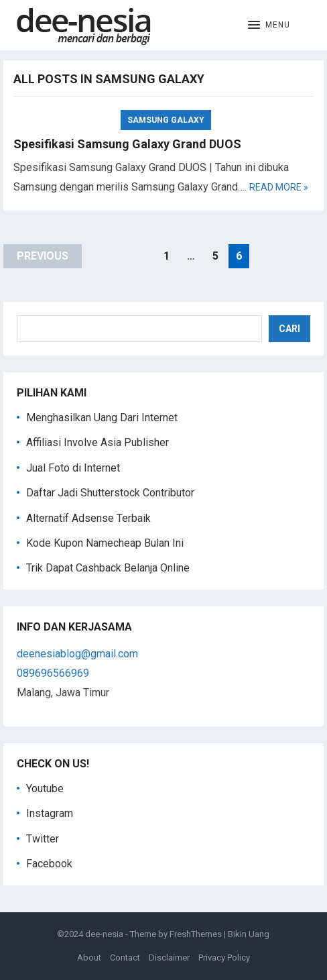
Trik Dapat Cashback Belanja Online (108, 568)
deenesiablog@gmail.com (77, 654)
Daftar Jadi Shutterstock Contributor (110, 493)
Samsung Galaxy (166, 120)
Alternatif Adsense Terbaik (88, 518)
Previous (43, 256)
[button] (269, 25)
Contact (125, 958)
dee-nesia (104, 934)
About (89, 958)
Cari (289, 329)
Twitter (43, 839)
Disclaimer (169, 958)
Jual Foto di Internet (73, 468)
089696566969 (53, 673)
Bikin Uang (249, 934)
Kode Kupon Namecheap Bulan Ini (105, 543)
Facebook (49, 864)
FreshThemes (196, 934)
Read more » (279, 187)
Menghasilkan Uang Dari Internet (102, 418)
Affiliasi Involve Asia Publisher (97, 442)
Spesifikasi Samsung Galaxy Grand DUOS (127, 144)
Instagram (50, 813)
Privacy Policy (224, 958)
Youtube (45, 788)
